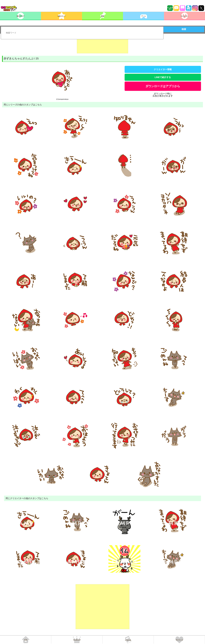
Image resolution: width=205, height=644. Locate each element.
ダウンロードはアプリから (163, 86)
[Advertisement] (102, 45)
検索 (184, 29)
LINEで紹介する (163, 77)
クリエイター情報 (163, 69)
